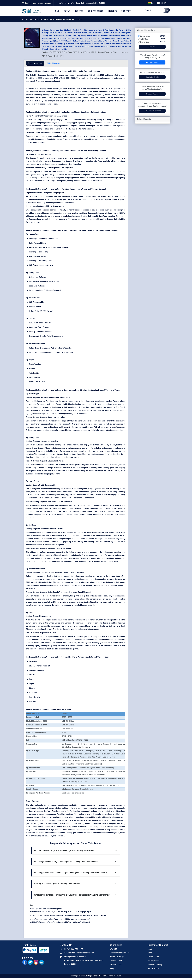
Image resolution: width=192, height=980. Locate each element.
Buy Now (152, 47)
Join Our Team (116, 961)
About (67, 11)
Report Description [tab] (35, 63)
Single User (145, 36)
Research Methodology (120, 953)
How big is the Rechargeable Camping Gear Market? (57, 884)
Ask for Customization (153, 111)
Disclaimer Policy (155, 965)
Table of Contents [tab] (53, 63)
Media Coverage (117, 957)
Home (57, 11)
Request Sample (153, 62)
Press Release (116, 965)
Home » (25, 19)
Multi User (144, 39)
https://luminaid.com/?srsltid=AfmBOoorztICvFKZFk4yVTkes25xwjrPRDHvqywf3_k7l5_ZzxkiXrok (68, 915)
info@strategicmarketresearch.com (79, 953)
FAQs (150, 949)
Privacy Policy (154, 961)
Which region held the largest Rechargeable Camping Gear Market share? (66, 862)
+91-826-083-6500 (75, 949)
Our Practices (96, 11)
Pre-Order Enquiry (153, 77)
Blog (112, 968)
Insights (112, 11)
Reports (79, 11)
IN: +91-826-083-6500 (158, 3)
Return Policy (153, 968)
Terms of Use (153, 957)
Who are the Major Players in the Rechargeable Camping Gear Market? (65, 850)
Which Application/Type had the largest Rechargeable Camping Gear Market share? (71, 873)
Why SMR (114, 949)
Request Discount (153, 94)
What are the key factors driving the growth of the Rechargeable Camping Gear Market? (72, 895)
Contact (126, 11)
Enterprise (144, 42)
